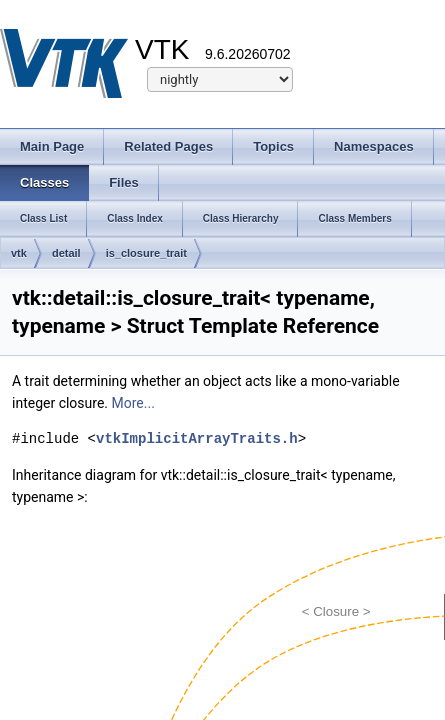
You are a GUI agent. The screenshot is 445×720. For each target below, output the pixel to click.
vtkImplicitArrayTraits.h (197, 438)
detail (66, 253)
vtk (19, 253)
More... (133, 403)
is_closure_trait (146, 253)
